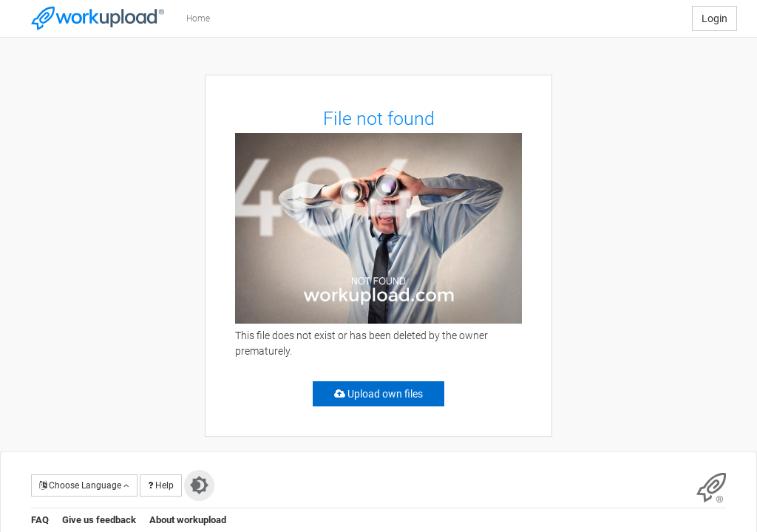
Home (198, 18)
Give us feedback (99, 520)
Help (161, 485)
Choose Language (84, 485)
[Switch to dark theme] (199, 485)
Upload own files (378, 394)
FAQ (40, 520)
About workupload (188, 520)
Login (714, 18)
